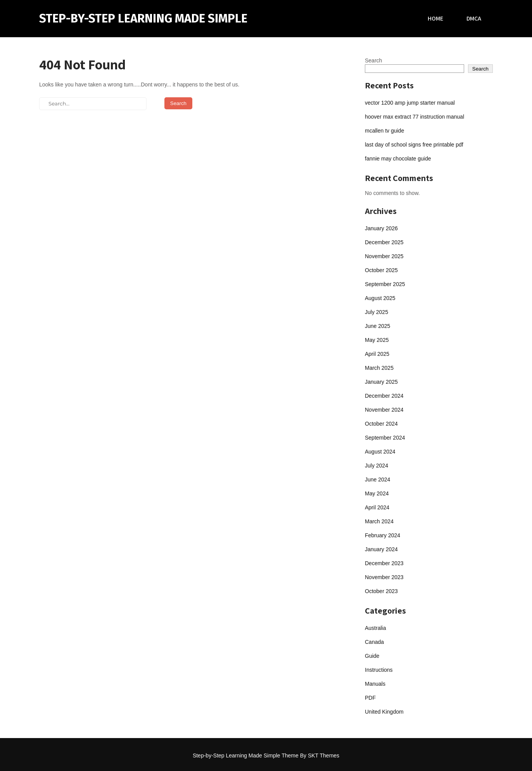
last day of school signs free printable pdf (414, 145)
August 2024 (380, 452)
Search (373, 60)
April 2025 (377, 354)
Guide (372, 656)
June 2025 (377, 326)
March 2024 (379, 521)
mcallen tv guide (384, 131)
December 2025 (384, 242)
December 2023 (384, 563)
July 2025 (377, 312)
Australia (375, 628)
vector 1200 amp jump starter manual (410, 103)
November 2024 (384, 410)
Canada (374, 642)
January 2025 (381, 382)
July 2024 (377, 466)
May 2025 (377, 340)
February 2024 (383, 535)
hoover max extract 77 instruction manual (415, 117)
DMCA (474, 18)
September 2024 (385, 438)
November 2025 (384, 256)
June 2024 (377, 480)
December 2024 (384, 396)
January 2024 (381, 549)
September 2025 (385, 284)
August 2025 (380, 298)
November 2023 (384, 577)
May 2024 (377, 493)
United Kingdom (384, 712)
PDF (370, 698)
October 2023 (381, 591)
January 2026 (381, 228)
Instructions (379, 670)
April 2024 (377, 507)
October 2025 (381, 270)
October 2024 (381, 424)
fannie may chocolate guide (398, 159)
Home (435, 18)
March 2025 (379, 368)
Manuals (375, 684)
